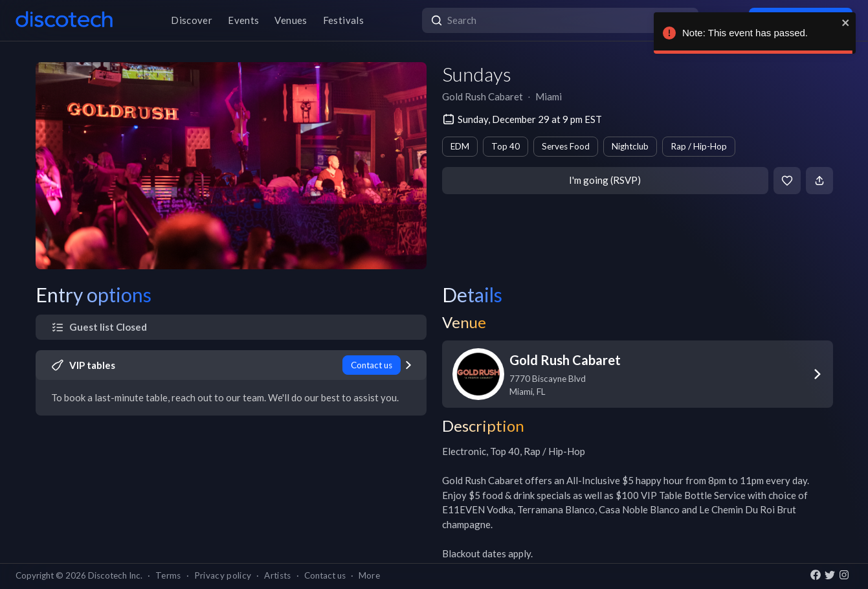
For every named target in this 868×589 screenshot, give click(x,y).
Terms (168, 575)
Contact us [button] (325, 575)
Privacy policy (223, 575)
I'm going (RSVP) (605, 180)
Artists (277, 575)
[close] (846, 23)
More (369, 575)
